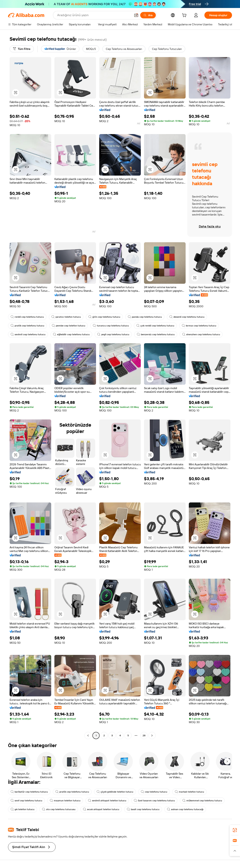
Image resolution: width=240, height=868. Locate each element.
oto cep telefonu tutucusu (59, 809)
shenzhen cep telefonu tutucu (201, 334)
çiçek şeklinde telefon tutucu (115, 792)
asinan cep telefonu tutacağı (185, 809)
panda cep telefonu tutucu (145, 317)
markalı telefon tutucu (189, 792)
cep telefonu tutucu (154, 792)
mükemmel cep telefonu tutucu (202, 801)
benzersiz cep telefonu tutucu (156, 334)
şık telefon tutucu (22, 809)
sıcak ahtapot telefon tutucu (101, 809)
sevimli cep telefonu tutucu (28, 334)
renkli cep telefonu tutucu (27, 317)
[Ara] (148, 15)
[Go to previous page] (88, 736)
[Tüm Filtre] (22, 49)
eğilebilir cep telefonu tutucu (71, 334)
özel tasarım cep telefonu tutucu (154, 801)
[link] (235, 830)
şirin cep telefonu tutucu (104, 317)
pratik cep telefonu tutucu (27, 326)
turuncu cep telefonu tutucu (111, 326)
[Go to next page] (152, 736)
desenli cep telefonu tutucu (187, 317)
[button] (136, 15)
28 (144, 736)
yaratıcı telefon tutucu (66, 317)
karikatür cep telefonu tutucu (29, 792)
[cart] (185, 16)
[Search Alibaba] (94, 15)
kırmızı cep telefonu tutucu (199, 326)
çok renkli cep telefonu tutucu (155, 326)
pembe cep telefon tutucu (68, 326)
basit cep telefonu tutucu (143, 809)
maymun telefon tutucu (65, 801)
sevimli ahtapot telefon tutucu (107, 801)
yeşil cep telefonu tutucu (113, 334)
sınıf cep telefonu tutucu (26, 801)
